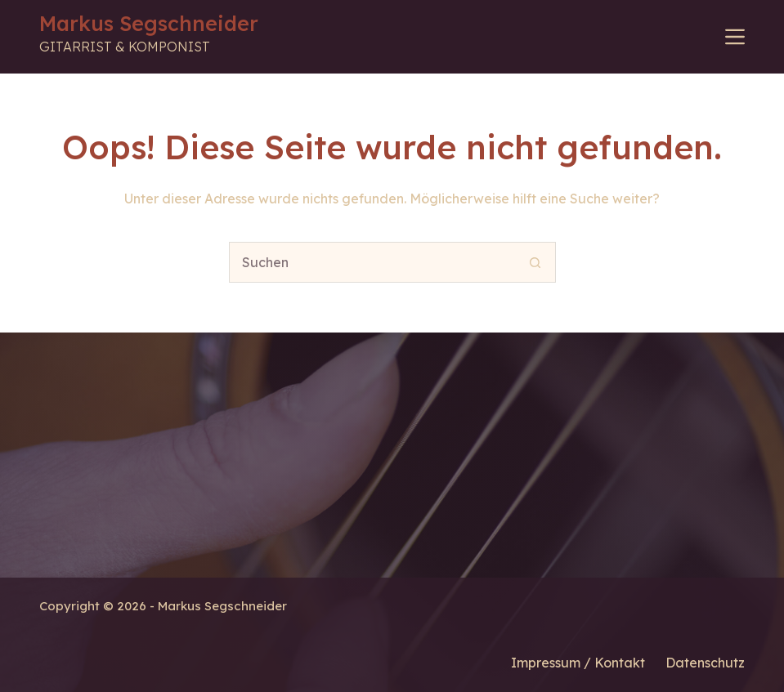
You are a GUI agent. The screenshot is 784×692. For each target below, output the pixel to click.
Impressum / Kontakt (578, 663)
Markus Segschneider (149, 23)
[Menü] (735, 37)
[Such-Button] (535, 262)
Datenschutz (705, 663)
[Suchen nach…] (372, 262)
